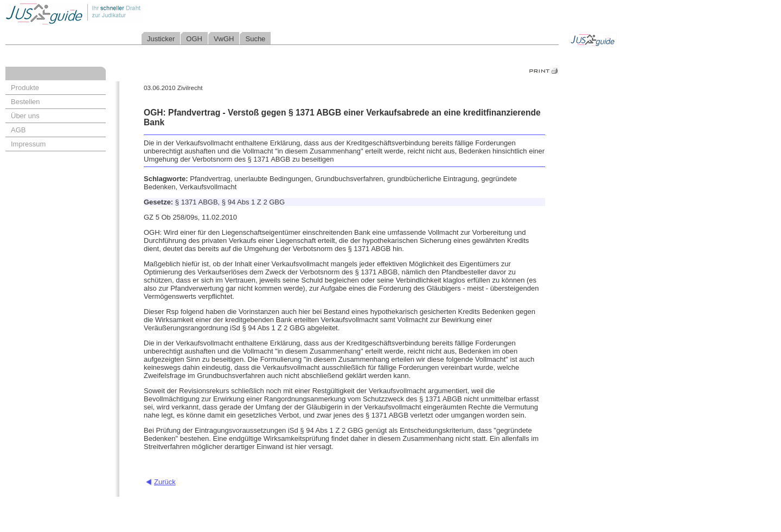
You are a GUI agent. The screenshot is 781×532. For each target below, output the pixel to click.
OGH (194, 39)
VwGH (224, 39)
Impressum (28, 144)
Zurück (165, 482)
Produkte (25, 88)
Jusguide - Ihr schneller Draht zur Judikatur (109, 13)
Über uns (25, 116)
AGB (18, 130)
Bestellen (25, 102)
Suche (255, 39)
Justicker (161, 39)
